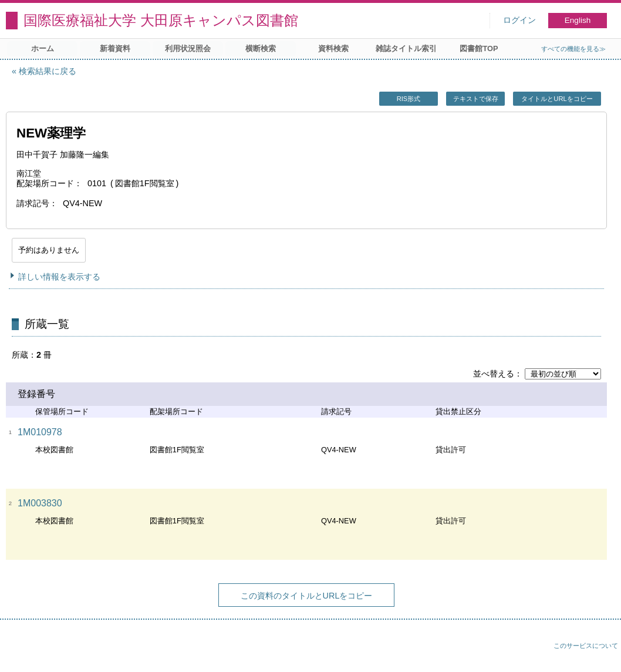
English (578, 20)
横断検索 (261, 48)
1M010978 (40, 432)
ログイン (519, 20)
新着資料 (115, 48)
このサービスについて (586, 646)
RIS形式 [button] (409, 99)
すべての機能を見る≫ (573, 49)
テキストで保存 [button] (476, 99)
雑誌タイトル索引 (406, 48)
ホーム (43, 48)
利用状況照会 (188, 48)
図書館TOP (479, 48)
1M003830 (40, 503)
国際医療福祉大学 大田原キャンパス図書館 (161, 20)
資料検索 (333, 48)
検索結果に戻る (48, 71)
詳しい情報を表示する (59, 277)
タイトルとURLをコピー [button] (557, 99)
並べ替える (494, 374)
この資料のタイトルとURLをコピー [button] (307, 596)
